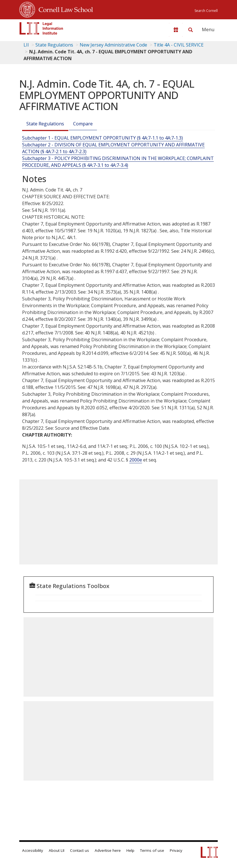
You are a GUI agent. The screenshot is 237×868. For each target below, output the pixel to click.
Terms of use (152, 850)
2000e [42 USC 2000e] (136, 460)
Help (130, 850)
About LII (57, 850)
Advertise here (108, 850)
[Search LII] (191, 30)
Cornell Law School (64, 9)
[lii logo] (41, 28)
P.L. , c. (146, 446)
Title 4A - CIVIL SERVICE (179, 45)
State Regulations (54, 45)
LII (26, 45)
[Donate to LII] (176, 30)
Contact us (80, 850)
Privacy (176, 850)
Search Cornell (206, 11)
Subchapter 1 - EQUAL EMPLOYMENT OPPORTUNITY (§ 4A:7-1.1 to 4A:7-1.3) (102, 138)
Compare (83, 124)
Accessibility (33, 850)
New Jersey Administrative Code (113, 45)
